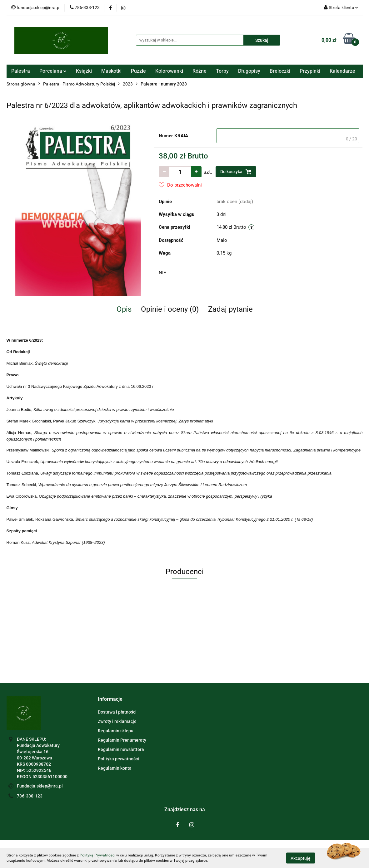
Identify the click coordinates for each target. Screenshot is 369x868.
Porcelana (53, 71)
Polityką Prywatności (97, 855)
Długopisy (249, 71)
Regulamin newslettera (121, 749)
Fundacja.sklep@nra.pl (40, 786)
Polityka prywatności (118, 759)
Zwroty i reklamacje (117, 721)
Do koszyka (236, 172)
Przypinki (310, 71)
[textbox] (288, 136)
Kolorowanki (169, 71)
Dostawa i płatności (117, 712)
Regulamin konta (115, 768)
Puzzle (138, 71)
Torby (222, 71)
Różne (199, 71)
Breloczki (280, 71)
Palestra (21, 71)
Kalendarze (342, 71)
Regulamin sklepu (116, 731)
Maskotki (111, 71)
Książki (84, 71)
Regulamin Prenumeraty (122, 740)
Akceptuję (301, 858)
